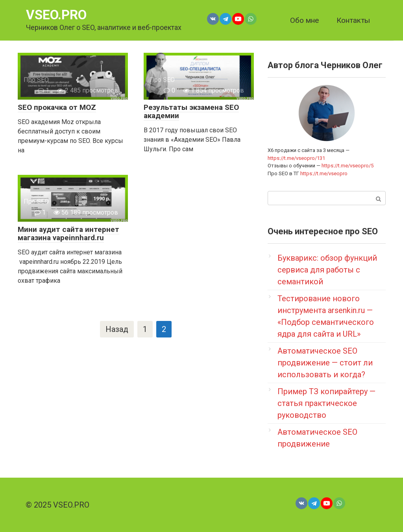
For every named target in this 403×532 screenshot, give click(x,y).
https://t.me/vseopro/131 (296, 158)
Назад (117, 329)
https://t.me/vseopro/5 (348, 166)
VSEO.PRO (56, 15)
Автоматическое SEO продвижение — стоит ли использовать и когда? (325, 363)
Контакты (353, 20)
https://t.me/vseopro (324, 173)
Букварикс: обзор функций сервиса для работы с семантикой (327, 270)
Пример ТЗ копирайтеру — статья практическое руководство (326, 403)
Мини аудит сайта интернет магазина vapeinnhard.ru (68, 234)
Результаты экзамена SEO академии (191, 111)
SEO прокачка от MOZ (57, 107)
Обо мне (304, 20)
